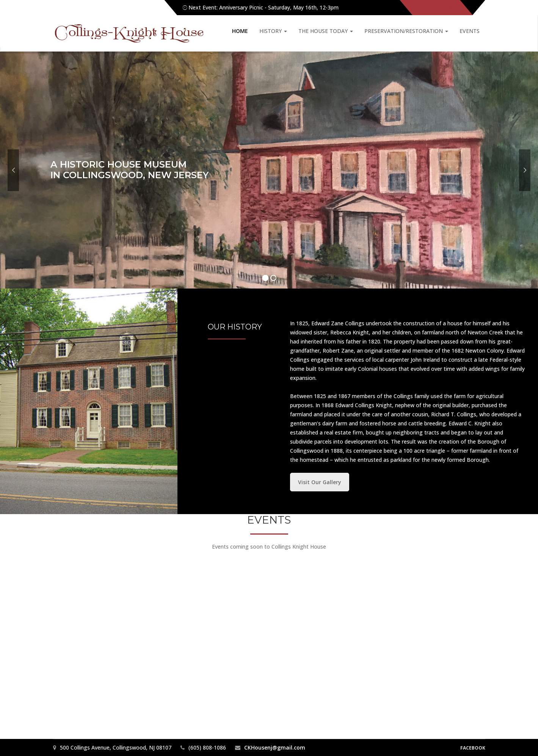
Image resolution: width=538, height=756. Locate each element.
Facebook (473, 748)
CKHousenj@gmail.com (275, 747)
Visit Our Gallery (320, 482)
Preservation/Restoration (406, 31)
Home (240, 31)
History (273, 31)
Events (470, 31)
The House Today (326, 31)
